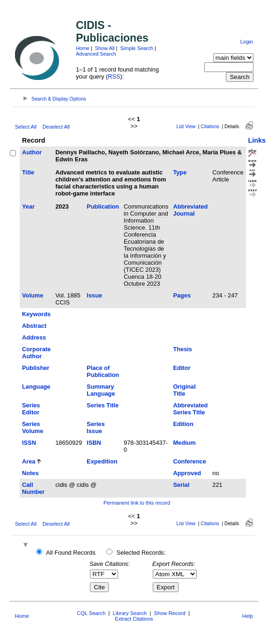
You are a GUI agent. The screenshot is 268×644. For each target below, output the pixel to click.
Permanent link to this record (137, 503)
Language (36, 387)
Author (32, 152)
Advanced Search (96, 54)
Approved (187, 473)
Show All (105, 48)
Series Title (103, 405)
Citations (210, 127)
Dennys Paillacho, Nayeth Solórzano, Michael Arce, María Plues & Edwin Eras (149, 156)
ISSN (29, 443)
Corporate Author (36, 353)
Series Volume (33, 427)
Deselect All (56, 127)
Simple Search (137, 48)
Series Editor (31, 409)
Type (180, 172)
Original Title (184, 390)
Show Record (170, 613)
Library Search (130, 613)
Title (28, 172)
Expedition (102, 461)
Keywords (36, 314)
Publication (103, 206)
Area (29, 461)
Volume (33, 295)
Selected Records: (141, 553)
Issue (94, 295)
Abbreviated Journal (190, 210)
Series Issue (96, 427)
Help (248, 616)
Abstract (34, 326)
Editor (182, 368)
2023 (62, 206)
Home (83, 48)
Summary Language (101, 390)
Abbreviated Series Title (190, 409)
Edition (183, 424)
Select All (26, 127)
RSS (114, 76)
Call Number (33, 488)
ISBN (94, 443)
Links (257, 140)
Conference (189, 461)
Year (28, 206)
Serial (181, 485)
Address (34, 337)
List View (186, 127)
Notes (30, 473)
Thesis (182, 349)
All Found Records (71, 553)
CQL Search (91, 613)
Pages (182, 295)
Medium (184, 443)
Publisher (36, 368)
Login (247, 42)
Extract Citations (134, 619)
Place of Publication (103, 371)
